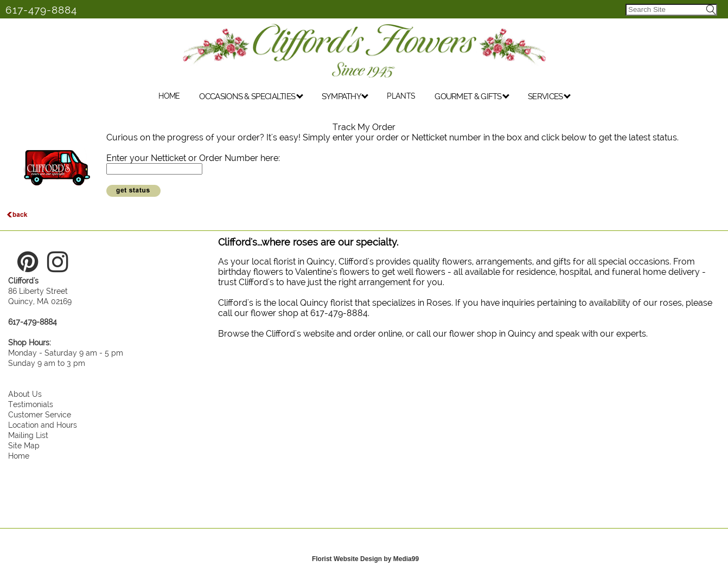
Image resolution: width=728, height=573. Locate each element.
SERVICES (549, 96)
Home (19, 456)
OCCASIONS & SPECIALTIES (251, 96)
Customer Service (40, 414)
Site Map (24, 445)
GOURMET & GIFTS (472, 96)
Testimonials (31, 404)
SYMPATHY (345, 96)
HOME (169, 96)
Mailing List (28, 435)
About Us (25, 394)
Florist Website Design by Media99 (365, 559)
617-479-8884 (41, 10)
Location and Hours (43, 425)
